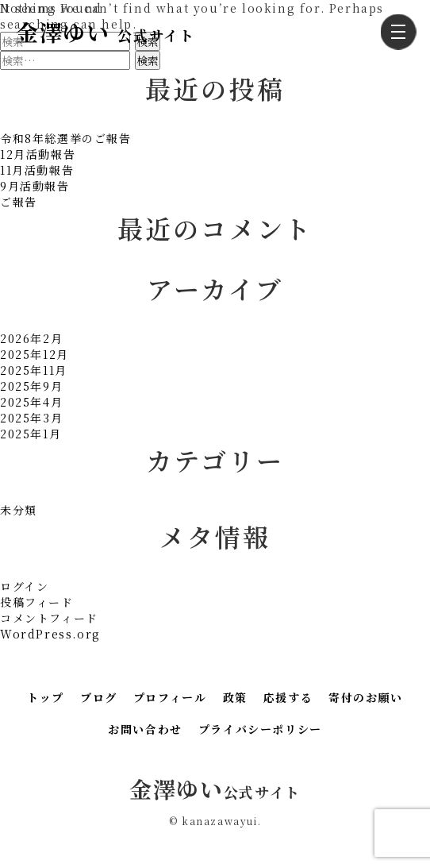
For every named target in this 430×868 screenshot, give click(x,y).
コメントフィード (49, 618)
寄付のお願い (366, 697)
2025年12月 (35, 354)
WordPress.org (50, 634)
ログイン (24, 586)
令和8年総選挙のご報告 (66, 138)
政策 (235, 697)
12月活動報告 (38, 154)
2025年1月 (31, 434)
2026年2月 (31, 338)
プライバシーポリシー (260, 729)
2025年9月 (31, 386)
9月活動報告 (35, 186)
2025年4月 (31, 402)
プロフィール (170, 697)
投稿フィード (37, 602)
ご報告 (19, 202)
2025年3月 (31, 418)
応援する (288, 697)
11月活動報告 (37, 170)
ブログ (99, 697)
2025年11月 (34, 370)
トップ (46, 697)
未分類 (19, 510)
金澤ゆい (105, 32)
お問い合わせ (145, 729)
